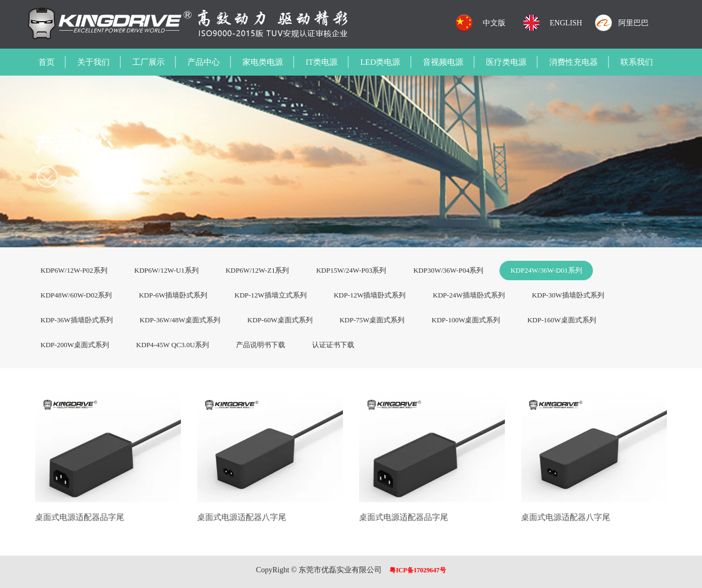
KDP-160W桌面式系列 (561, 320)
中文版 (494, 23)
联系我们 (637, 62)
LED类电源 (380, 62)
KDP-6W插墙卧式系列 (173, 295)
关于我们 (93, 62)
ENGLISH (566, 23)
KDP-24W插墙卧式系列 (469, 295)
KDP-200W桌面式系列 (75, 345)
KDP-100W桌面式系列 (466, 320)
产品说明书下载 (261, 345)
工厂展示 (148, 62)
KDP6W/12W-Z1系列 (258, 270)
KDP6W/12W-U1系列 (167, 270)
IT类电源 (322, 62)
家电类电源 (263, 62)
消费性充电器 (573, 62)
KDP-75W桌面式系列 (372, 320)
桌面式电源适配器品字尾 (80, 517)
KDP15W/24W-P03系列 (351, 270)
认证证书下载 (333, 345)
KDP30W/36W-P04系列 (448, 270)
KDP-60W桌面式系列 (280, 320)
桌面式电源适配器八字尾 (242, 517)
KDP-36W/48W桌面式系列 (180, 320)
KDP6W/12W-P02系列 (74, 270)
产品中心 (204, 62)
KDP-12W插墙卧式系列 (370, 295)
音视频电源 (443, 62)
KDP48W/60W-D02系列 (76, 295)
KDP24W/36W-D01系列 (546, 270)
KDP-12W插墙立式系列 (271, 295)
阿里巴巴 (633, 23)
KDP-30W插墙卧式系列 (568, 295)
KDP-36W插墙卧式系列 (77, 320)
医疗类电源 (506, 62)
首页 (46, 62)
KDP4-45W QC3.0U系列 (173, 345)
